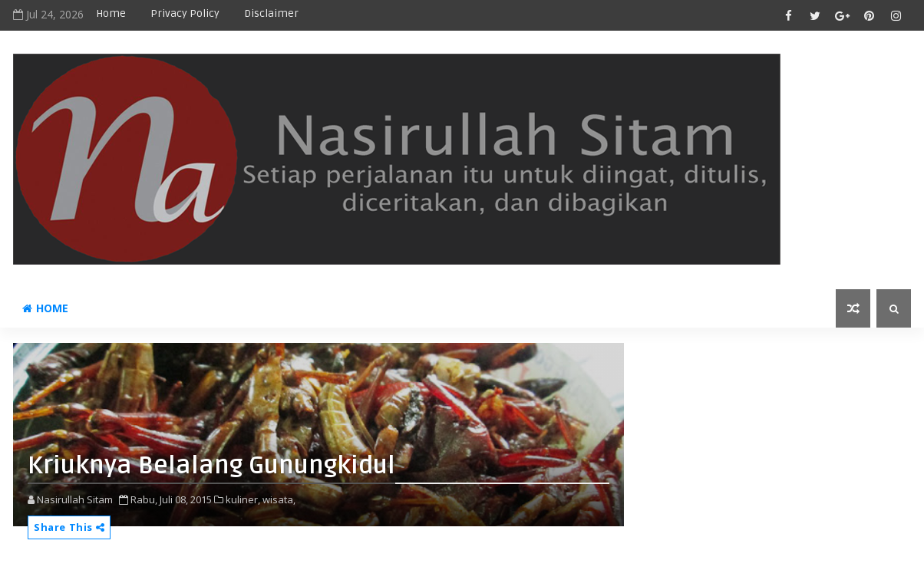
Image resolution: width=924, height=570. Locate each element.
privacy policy (185, 13)
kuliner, (243, 499)
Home (111, 13)
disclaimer (271, 13)
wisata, (279, 499)
